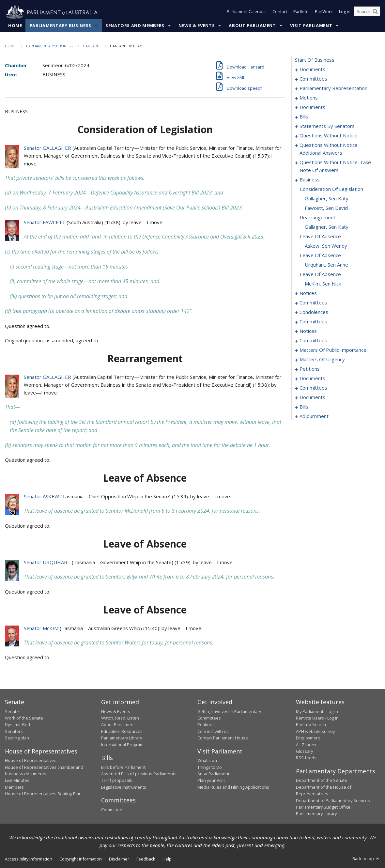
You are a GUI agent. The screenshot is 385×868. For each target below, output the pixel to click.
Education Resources (122, 732)
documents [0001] (312, 70)
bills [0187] (304, 407)
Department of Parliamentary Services (333, 800)
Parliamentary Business (61, 26)
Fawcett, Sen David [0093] (326, 208)
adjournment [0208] (314, 416)
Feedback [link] (146, 859)
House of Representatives (31, 761)
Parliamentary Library (122, 738)
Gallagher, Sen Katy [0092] (327, 199)
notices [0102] (308, 293)
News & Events (197, 26)
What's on (207, 761)
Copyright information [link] (81, 859)
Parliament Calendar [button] (246, 12)
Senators (14, 732)
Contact (280, 12)
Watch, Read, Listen (120, 718)
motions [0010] (309, 98)
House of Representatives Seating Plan (43, 794)
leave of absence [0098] (320, 256)
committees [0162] (313, 388)
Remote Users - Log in (317, 718)
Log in (345, 12)
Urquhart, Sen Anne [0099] (326, 265)
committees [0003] (313, 79)
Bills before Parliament (123, 767)
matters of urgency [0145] (322, 360)
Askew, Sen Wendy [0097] (326, 246)
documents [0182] (312, 397)
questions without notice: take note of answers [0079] (335, 166)
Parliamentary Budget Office (323, 807)
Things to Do (210, 767)
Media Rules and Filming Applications (233, 787)
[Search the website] (367, 12)
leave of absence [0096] (320, 237)
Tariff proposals (117, 781)
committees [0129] (313, 341)
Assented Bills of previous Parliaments (139, 774)
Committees (113, 810)
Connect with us (213, 732)
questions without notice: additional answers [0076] (329, 149)
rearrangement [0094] (318, 218)
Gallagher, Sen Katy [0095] (327, 227)
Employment (308, 738)
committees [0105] (313, 303)
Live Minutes (17, 781)
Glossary (304, 752)
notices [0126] (308, 331)
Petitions (206, 725)
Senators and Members (135, 26)
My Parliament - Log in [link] (317, 711)
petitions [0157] (310, 369)
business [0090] (310, 180)
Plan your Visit (211, 781)
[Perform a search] (375, 12)
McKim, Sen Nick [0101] (323, 284)
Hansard (91, 46)
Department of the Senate (322, 781)
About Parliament (252, 26)
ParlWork (324, 12)
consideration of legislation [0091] (331, 189)
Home (15, 26)
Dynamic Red (17, 725)
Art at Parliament (213, 774)
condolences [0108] (314, 312)
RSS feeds (306, 758)
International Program (122, 745)
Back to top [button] (366, 859)
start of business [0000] (315, 60)
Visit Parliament (311, 26)
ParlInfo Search (311, 725)
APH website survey (315, 732)
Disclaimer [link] (119, 859)
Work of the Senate (24, 718)
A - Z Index (306, 745)
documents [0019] (312, 107)
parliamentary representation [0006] (333, 88)
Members (14, 787)
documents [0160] (312, 379)
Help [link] (167, 859)
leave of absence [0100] (320, 274)
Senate (12, 711)
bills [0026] (304, 117)
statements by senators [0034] (327, 126)
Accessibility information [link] (29, 859)
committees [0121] (313, 322)
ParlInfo (301, 12)
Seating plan (17, 738)
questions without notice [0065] (329, 136)
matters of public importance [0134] (333, 350)
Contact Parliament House (223, 738)
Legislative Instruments (124, 787)
